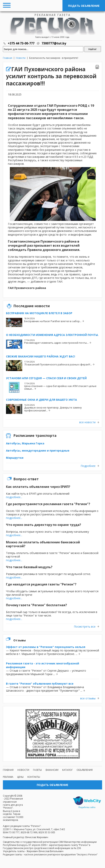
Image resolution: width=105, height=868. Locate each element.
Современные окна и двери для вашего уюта (41, 400)
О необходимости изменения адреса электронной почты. (52, 335)
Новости (21, 58)
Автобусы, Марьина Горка (25, 443)
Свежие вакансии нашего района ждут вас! (41, 356)
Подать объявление (84, 6)
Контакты (34, 777)
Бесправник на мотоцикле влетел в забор (39, 313)
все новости (87, 422)
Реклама (8, 777)
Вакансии (52, 770)
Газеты (37, 770)
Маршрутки (15, 458)
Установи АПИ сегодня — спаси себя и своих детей (46, 378)
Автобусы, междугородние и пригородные (38, 450)
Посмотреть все (85, 627)
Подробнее (88, 466)
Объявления (85, 770)
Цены (20, 777)
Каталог (67, 770)
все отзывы (88, 698)
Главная (8, 58)
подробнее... (14, 497)
